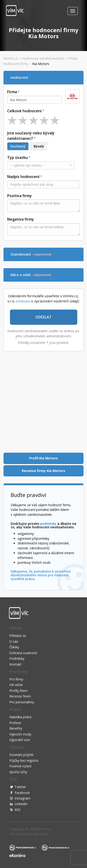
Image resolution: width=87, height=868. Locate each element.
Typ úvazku (18, 157)
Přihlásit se (18, 636)
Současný (18, 146)
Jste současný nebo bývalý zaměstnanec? (31, 136)
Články (14, 647)
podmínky (48, 524)
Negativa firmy (21, 219)
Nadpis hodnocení (23, 177)
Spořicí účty (18, 772)
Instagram (23, 798)
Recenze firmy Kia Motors (43, 471)
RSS (18, 810)
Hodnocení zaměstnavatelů (43, 58)
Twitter (20, 787)
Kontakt (15, 664)
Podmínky (17, 658)
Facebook (22, 793)
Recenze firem (20, 696)
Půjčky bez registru (24, 760)
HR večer (16, 685)
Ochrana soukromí (23, 653)
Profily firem (18, 691)
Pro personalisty (22, 702)
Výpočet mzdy (20, 734)
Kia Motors (41, 64)
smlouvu (23, 301)
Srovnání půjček (21, 755)
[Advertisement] (43, 402)
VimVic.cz (45, 829)
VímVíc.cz (11, 58)
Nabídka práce (20, 717)
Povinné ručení (20, 766)
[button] (41, 165)
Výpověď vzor (20, 740)
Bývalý (39, 146)
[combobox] (34, 100)
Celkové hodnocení (24, 111)
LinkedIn (21, 804)
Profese (15, 723)
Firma (12, 92)
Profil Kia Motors (43, 458)
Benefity (16, 728)
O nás (14, 641)
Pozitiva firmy (19, 196)
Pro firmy (16, 679)
